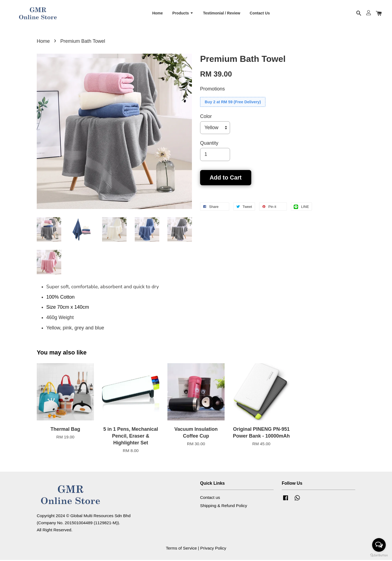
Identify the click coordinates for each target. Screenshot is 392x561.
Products (183, 13)
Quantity (209, 144)
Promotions (212, 90)
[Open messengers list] (379, 545)
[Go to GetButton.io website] (379, 555)
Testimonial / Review (222, 13)
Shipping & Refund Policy (224, 506)
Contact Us (260, 13)
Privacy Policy (213, 549)
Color (206, 117)
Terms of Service (181, 549)
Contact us (210, 498)
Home (157, 13)
